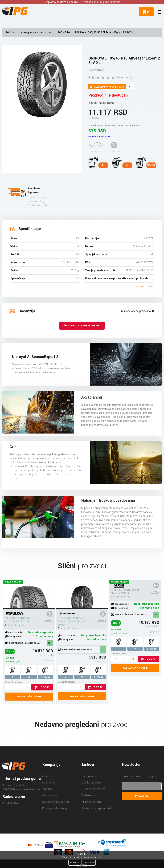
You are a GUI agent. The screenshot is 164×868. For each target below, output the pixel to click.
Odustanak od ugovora (55, 802)
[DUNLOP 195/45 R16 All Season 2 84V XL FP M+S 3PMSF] (82, 594)
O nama (47, 776)
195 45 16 (64, 32)
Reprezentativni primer (100, 136)
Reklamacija (89, 795)
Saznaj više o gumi (29, 697)
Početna (10, 32)
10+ (50, 643)
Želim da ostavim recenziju (82, 326)
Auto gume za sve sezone (37, 32)
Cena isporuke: (16, 632)
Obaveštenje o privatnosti (97, 808)
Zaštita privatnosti (92, 783)
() (148, 12)
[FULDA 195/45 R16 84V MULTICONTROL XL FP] (29, 594)
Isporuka (47, 789)
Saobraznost (50, 795)
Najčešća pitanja (91, 802)
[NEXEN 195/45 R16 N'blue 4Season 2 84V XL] (135, 580)
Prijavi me (142, 796)
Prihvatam (75, 863)
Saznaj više (89, 863)
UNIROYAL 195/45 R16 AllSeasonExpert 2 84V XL (104, 32)
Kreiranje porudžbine (94, 789)
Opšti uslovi (49, 783)
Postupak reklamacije (55, 808)
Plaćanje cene (90, 776)
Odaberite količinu (13, 682)
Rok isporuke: (15, 636)
